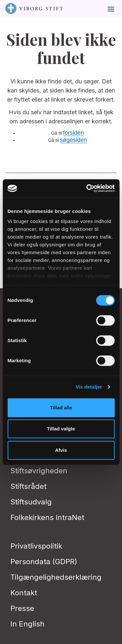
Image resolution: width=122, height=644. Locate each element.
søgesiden (73, 140)
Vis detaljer (89, 387)
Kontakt (24, 593)
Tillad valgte (61, 429)
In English (27, 624)
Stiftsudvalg (31, 502)
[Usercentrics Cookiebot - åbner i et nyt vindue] (87, 188)
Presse (22, 608)
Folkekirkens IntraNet (47, 517)
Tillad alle (61, 408)
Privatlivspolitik (36, 546)
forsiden (74, 133)
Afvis (61, 450)
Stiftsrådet (28, 486)
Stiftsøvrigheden (39, 471)
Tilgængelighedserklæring (56, 577)
